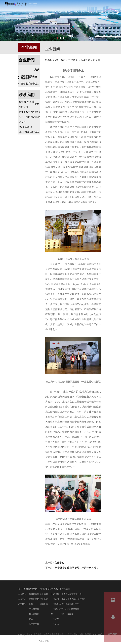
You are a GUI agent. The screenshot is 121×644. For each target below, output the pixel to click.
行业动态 (44, 599)
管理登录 (78, 641)
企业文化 (22, 599)
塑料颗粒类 (34, 594)
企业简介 (22, 594)
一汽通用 (55, 599)
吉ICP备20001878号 (63, 641)
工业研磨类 (34, 609)
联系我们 (27, 95)
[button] (58, 38)
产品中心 (34, 589)
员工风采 (22, 604)
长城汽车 (55, 594)
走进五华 (23, 589)
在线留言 (113, 634)
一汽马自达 (56, 604)
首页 (63, 60)
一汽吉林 (55, 624)
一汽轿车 (55, 619)
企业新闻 (29, 47)
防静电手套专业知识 (30, 84)
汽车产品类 (34, 624)
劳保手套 (59, 563)
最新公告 (44, 604)
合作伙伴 (56, 589)
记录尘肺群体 (28, 77)
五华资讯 (73, 60)
